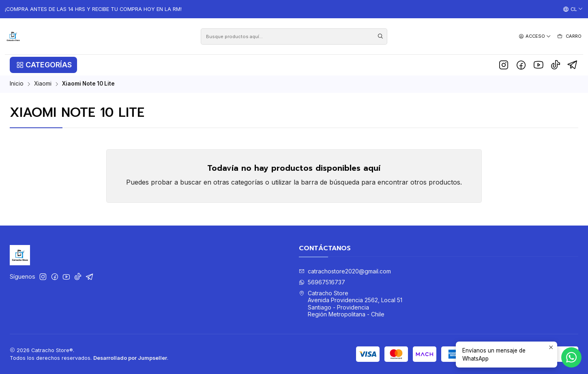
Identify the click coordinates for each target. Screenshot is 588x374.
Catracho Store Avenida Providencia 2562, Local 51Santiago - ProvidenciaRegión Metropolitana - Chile (351, 304)
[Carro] (569, 37)
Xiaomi (43, 84)
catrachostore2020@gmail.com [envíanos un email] (345, 271)
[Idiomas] (573, 9)
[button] (43, 65)
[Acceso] (535, 36)
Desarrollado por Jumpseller (130, 358)
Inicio (17, 84)
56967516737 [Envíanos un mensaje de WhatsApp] (322, 282)
